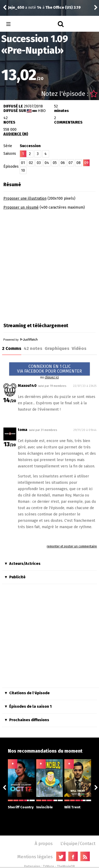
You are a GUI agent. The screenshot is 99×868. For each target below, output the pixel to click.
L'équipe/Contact (78, 843)
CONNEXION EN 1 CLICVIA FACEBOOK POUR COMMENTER (49, 369)
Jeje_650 (16, 8)
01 (23, 163)
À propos (44, 843)
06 (63, 163)
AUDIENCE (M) (16, 134)
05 (55, 163)
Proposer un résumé (21, 207)
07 (71, 163)
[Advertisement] (49, 264)
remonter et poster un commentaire (72, 546)
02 (31, 163)
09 (86, 163)
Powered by (20, 340)
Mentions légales (35, 857)
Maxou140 (27, 386)
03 (39, 163)
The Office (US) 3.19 (63, 8)
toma (23, 430)
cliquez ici (52, 377)
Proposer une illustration (25, 198)
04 (47, 163)
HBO (42, 111)
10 (23, 170)
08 (79, 163)
